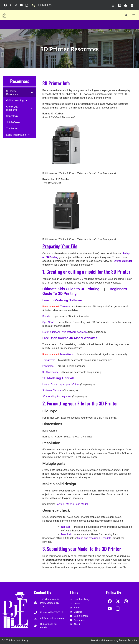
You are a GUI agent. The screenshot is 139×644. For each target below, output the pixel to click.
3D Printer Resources (20, 93)
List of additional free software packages (65, 332)
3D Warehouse (50, 372)
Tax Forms (12, 129)
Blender (47, 316)
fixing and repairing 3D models (94, 538)
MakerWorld (67, 354)
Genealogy (12, 116)
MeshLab (66, 534)
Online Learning (17, 101)
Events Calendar (123, 261)
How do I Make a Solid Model (72, 504)
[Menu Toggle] (134, 15)
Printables (48, 366)
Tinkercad (66, 307)
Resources (20, 81)
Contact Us (42, 593)
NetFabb (66, 527)
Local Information (18, 135)
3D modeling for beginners (57, 396)
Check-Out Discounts (20, 108)
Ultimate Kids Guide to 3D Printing (71, 289)
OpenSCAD (48, 322)
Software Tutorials (53, 390)
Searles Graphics (128, 640)
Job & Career (13, 122)
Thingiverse (49, 360)
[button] (126, 15)
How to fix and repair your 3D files (61, 384)
